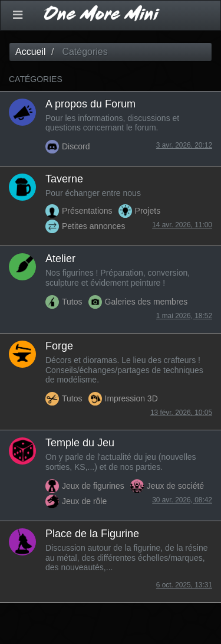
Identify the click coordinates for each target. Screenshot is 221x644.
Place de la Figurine (92, 534)
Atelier (60, 259)
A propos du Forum (90, 104)
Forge (59, 346)
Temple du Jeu (80, 443)
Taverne (64, 179)
